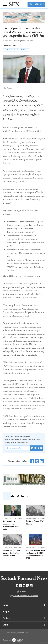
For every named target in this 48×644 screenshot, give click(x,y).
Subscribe (37, 448)
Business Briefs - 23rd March (35, 523)
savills (24, 50)
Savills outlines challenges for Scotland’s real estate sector (11, 525)
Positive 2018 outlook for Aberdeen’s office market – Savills (11, 553)
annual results (11, 50)
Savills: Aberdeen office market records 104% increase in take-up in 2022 (36, 555)
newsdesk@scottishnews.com (26, 596)
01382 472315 (26, 592)
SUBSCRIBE (36, 4)
